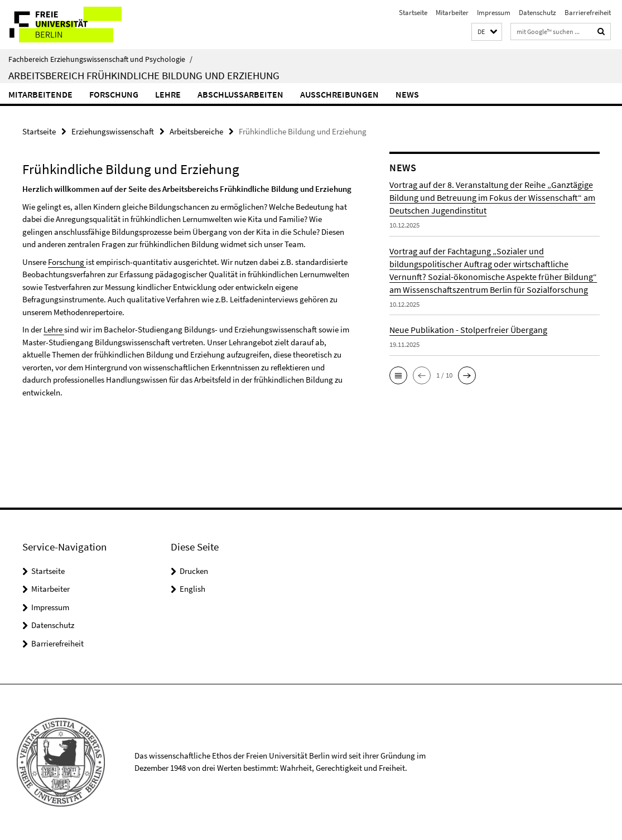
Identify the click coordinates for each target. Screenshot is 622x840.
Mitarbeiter (452, 13)
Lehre (168, 94)
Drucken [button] (194, 571)
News (407, 94)
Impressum (494, 13)
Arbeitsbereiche (196, 131)
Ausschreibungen (339, 94)
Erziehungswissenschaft (113, 131)
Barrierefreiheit (588, 13)
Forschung (114, 94)
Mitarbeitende (40, 94)
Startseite (413, 13)
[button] (487, 32)
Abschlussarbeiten (240, 94)
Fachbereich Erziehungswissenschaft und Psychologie (100, 59)
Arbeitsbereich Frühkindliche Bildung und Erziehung (144, 75)
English (192, 589)
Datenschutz (537, 13)
